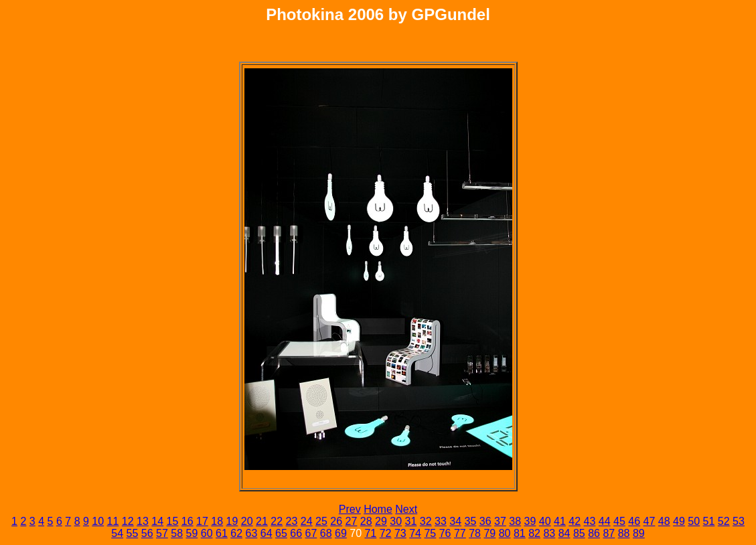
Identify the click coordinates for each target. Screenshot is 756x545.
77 (460, 533)
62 (236, 533)
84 (564, 533)
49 (679, 521)
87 (609, 533)
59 (192, 533)
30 (396, 521)
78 (475, 533)
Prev (350, 509)
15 (173, 521)
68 (326, 533)
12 (128, 521)
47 (650, 521)
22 (277, 521)
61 (222, 533)
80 (505, 533)
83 (549, 533)
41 (560, 521)
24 (307, 521)
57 (162, 533)
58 (177, 533)
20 (247, 521)
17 (202, 521)
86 (594, 533)
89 (639, 533)
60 (207, 533)
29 (381, 521)
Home (378, 509)
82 (534, 533)
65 (281, 533)
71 (370, 533)
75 (430, 533)
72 (386, 533)
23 (292, 521)
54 (117, 533)
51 (709, 521)
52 (724, 521)
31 (411, 521)
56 (147, 533)
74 (415, 533)
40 (545, 521)
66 (296, 533)
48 (664, 521)
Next (406, 509)
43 (590, 521)
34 (455, 521)
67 (311, 533)
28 (366, 521)
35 (471, 521)
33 (441, 521)
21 (262, 521)
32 (426, 521)
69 (341, 533)
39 (530, 521)
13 (143, 521)
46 (634, 521)
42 (575, 521)
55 (132, 533)
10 (98, 521)
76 (445, 533)
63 (251, 533)
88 (624, 533)
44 (605, 521)
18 (217, 521)
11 (113, 521)
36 (485, 521)
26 (336, 521)
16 (187, 521)
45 (619, 521)
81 (520, 533)
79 (489, 533)
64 (267, 533)
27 (352, 521)
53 (739, 521)
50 (694, 521)
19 (232, 521)
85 (579, 533)
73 (400, 533)
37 (500, 521)
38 (515, 521)
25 (321, 521)
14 (157, 521)
